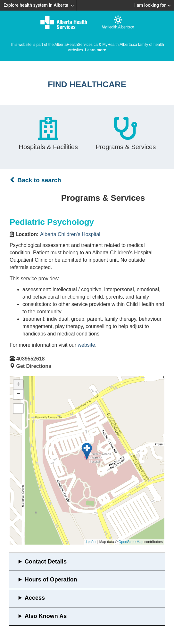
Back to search (35, 180)
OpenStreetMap (131, 542)
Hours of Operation (51, 580)
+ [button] (18, 385)
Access (35, 598)
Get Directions (33, 366)
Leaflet (91, 542)
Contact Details (46, 562)
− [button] (18, 394)
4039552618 (30, 359)
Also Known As (46, 616)
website (87, 345)
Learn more (96, 50)
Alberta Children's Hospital (70, 234)
